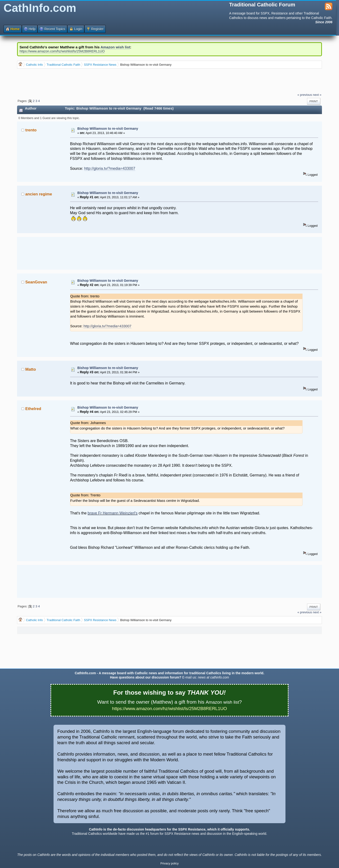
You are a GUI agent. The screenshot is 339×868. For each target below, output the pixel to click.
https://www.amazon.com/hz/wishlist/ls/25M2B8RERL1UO (62, 51)
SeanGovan (36, 282)
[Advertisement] (103, 80)
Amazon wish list (115, 47)
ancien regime (39, 194)
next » (317, 95)
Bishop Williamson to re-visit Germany (108, 129)
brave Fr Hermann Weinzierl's (113, 513)
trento (31, 130)
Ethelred (33, 409)
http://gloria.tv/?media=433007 (110, 169)
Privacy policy (169, 863)
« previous (305, 95)
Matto (31, 369)
